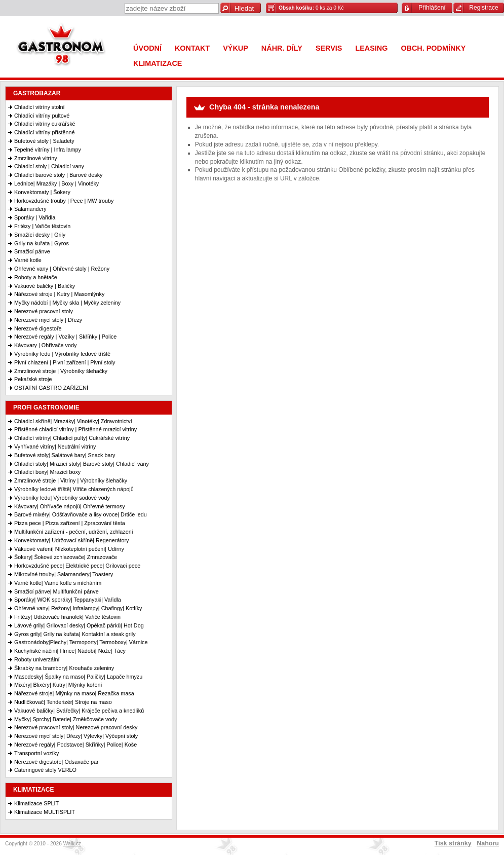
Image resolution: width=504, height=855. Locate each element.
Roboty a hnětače (36, 277)
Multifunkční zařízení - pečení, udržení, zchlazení (74, 532)
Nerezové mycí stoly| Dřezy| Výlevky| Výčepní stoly (76, 736)
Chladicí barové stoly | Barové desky (58, 175)
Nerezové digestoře (38, 328)
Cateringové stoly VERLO (45, 770)
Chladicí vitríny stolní (40, 107)
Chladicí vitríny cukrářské (45, 124)
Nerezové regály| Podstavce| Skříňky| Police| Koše (75, 745)
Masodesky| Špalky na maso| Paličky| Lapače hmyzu (78, 677)
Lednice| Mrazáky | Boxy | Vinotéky (56, 183)
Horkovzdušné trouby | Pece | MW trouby (64, 201)
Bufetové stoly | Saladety (44, 141)
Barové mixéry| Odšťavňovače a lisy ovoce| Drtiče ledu (81, 514)
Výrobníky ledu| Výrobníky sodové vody (62, 498)
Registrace (483, 8)
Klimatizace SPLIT (36, 803)
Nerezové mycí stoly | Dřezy (48, 320)
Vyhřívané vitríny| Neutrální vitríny (55, 447)
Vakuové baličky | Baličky (45, 286)
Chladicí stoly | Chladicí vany (49, 166)
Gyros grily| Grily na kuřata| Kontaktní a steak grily (75, 634)
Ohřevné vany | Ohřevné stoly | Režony (62, 269)
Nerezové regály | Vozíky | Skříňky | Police (65, 337)
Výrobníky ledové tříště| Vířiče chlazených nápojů (74, 489)
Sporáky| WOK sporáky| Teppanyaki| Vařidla (68, 600)
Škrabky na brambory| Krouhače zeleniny (64, 668)
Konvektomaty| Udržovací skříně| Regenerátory (71, 540)
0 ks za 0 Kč (311, 8)
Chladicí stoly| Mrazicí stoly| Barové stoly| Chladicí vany (82, 464)
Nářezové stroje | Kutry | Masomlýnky (59, 294)
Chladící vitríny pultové (42, 116)
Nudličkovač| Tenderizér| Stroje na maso (63, 702)
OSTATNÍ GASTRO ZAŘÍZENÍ (51, 388)
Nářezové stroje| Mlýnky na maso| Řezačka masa (74, 693)
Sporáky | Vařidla (35, 217)
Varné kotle (28, 260)
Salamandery (30, 209)
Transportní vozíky (36, 753)
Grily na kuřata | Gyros (42, 243)
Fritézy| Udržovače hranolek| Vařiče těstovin (67, 617)
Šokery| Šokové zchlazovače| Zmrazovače (66, 557)
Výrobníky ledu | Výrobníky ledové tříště (62, 354)
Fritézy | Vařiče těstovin (42, 226)
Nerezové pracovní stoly (44, 311)
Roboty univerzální (37, 659)
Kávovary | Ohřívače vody (45, 345)
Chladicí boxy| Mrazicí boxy (47, 472)
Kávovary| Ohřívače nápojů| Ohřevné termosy (70, 506)
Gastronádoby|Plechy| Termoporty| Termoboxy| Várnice (81, 642)
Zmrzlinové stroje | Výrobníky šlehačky (61, 371)
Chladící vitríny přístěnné (44, 132)
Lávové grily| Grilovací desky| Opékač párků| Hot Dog (79, 625)
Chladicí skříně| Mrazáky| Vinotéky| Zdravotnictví (73, 421)
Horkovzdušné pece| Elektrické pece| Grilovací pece (77, 566)
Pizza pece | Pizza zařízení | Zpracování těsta (70, 523)
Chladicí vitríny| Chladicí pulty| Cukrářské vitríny (72, 438)
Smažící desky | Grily (40, 235)
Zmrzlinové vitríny (36, 158)
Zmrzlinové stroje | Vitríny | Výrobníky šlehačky (71, 480)
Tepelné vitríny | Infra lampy (48, 150)
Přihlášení (432, 8)
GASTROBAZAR (37, 93)
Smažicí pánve (32, 251)
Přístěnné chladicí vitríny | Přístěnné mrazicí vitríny (75, 429)
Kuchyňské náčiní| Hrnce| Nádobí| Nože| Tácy (70, 651)
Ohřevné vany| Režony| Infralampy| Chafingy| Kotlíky (78, 608)
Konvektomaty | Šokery (42, 192)
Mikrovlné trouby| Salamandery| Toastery (64, 574)
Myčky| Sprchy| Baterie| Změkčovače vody (66, 719)
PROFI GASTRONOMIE (46, 407)
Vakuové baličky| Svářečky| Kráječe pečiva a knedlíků (79, 711)
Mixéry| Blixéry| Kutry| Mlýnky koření (58, 685)
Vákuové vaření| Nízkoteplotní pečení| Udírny (69, 549)
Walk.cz (72, 844)
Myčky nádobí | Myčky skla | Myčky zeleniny (67, 303)
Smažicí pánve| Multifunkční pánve (56, 591)
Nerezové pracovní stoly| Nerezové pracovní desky (76, 727)
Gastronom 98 (63, 47)
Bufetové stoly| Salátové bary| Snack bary (65, 455)
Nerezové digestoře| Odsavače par (56, 762)
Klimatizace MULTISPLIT (45, 812)
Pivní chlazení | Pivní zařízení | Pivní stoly (65, 362)
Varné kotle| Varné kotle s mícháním (58, 583)
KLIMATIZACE (33, 790)
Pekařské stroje (33, 379)
